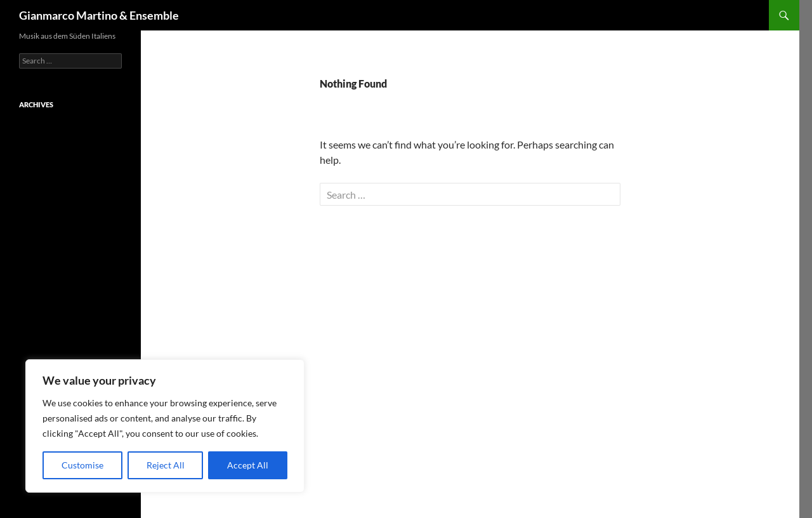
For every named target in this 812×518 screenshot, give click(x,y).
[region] (165, 426)
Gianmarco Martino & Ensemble (99, 15)
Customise (82, 465)
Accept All (248, 465)
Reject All (166, 465)
